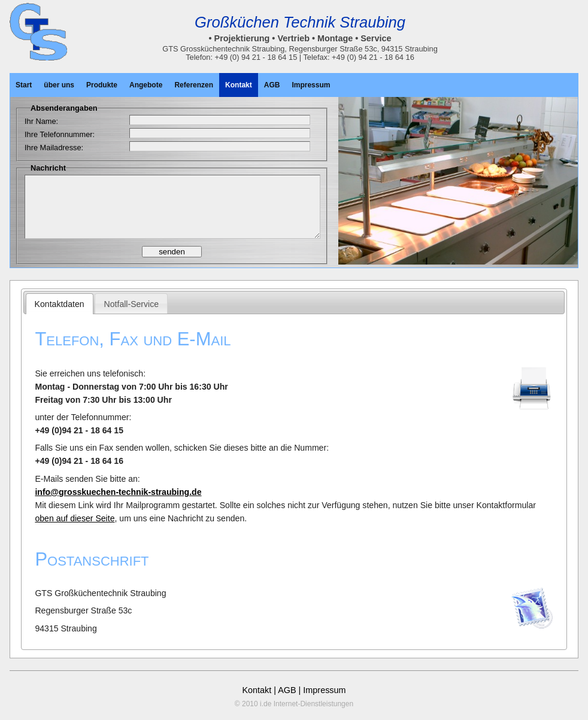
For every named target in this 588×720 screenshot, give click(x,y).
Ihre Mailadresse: (54, 148)
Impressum (311, 85)
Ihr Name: (41, 121)
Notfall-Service (132, 304)
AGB (272, 85)
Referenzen (194, 85)
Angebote (146, 85)
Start (24, 85)
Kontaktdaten (60, 304)
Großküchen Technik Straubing (300, 22)
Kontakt (239, 85)
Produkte (102, 85)
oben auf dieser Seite (75, 518)
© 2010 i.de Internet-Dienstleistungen (294, 704)
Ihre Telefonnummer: (60, 134)
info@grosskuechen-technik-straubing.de (118, 492)
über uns (59, 85)
